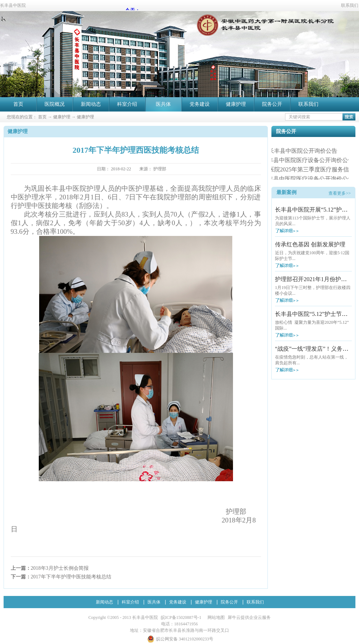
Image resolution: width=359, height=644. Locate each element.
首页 (18, 104)
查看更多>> (340, 193)
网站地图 (215, 617)
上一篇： (50, 568)
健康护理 (62, 117)
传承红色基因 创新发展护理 (310, 244)
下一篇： (61, 577)
